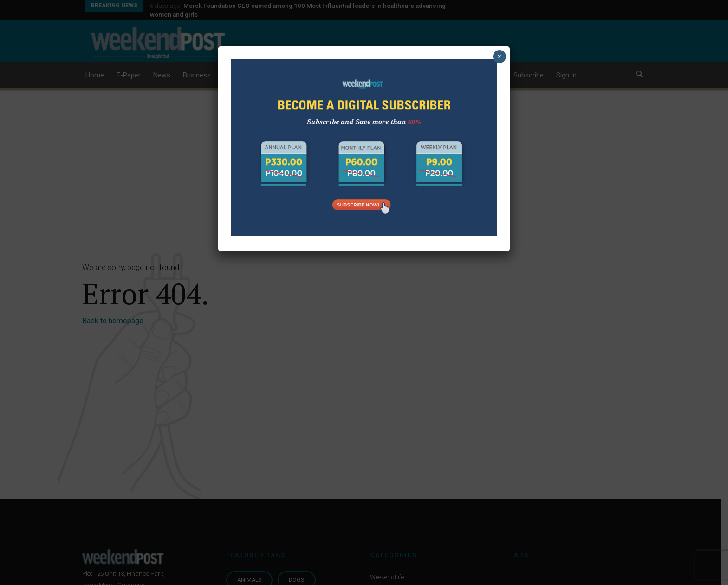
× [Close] (499, 57)
